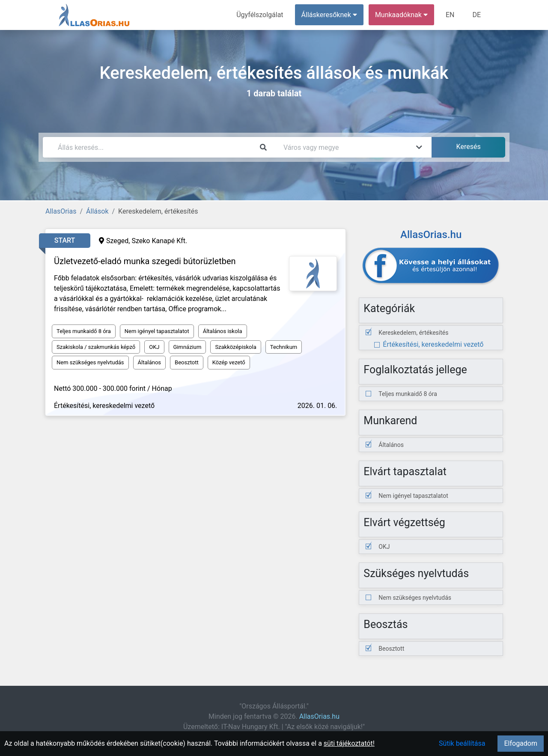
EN (450, 15)
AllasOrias (61, 211)
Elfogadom (521, 743)
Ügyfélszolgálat (260, 15)
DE (477, 15)
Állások (97, 211)
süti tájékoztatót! (349, 743)
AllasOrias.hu (319, 716)
